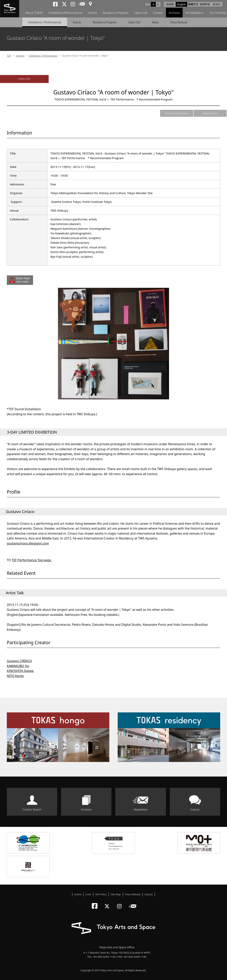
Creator (158, 13)
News (155, 22)
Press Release (179, 22)
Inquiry (195, 809)
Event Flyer (23, 280)
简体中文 (205, 4)
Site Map (116, 894)
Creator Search (32, 809)
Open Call (141, 13)
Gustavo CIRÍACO (19, 661)
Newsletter (141, 809)
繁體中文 (193, 4)
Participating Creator (177, 113)
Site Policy (101, 894)
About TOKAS (34, 13)
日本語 (170, 4)
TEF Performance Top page (32, 560)
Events (93, 13)
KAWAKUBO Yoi (18, 666)
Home (78, 894)
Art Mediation (195, 13)
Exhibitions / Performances (45, 22)
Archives (174, 13)
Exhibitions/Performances (66, 13)
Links (88, 894)
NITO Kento (15, 676)
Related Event (210, 113)
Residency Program (116, 13)
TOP (9, 56)
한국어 (217, 4)
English (181, 4)
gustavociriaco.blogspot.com (28, 543)
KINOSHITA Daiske (20, 671)
